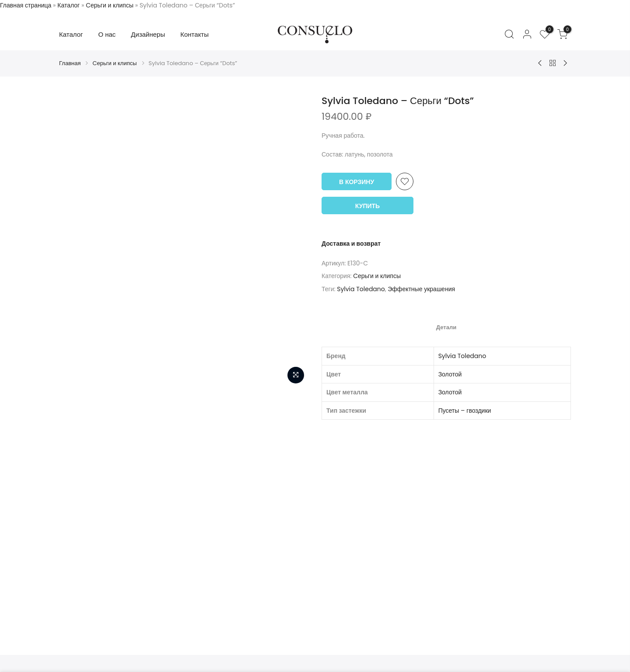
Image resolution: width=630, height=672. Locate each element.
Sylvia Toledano (361, 289)
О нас (107, 34)
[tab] (446, 327)
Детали (446, 327)
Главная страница (26, 5)
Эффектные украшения (421, 289)
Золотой (450, 374)
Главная (70, 63)
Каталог (68, 5)
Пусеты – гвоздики (465, 411)
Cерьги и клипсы (110, 5)
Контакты (194, 34)
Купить (367, 206)
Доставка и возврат (351, 244)
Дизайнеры (148, 34)
